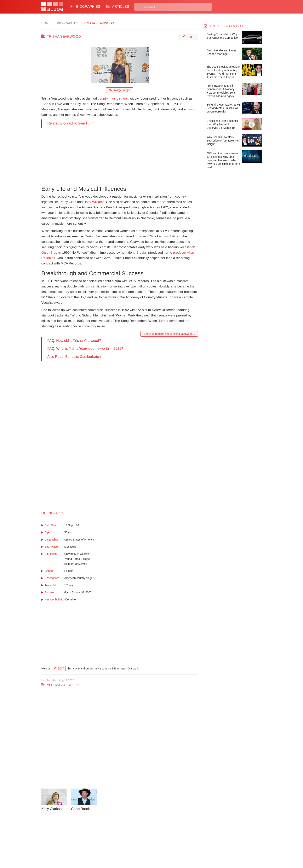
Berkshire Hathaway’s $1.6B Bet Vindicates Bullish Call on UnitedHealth (224, 108)
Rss (189, 844)
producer (180, 253)
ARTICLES (118, 7)
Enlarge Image (120, 90)
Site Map (134, 848)
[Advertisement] (120, 155)
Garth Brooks (51, 253)
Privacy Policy (167, 844)
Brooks (142, 253)
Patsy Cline (68, 202)
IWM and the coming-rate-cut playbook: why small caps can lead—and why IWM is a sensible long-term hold (223, 160)
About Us (106, 848)
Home (46, 23)
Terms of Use (166, 848)
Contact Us (107, 844)
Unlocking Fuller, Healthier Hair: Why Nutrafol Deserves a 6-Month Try (222, 124)
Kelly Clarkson (52, 809)
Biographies (67, 23)
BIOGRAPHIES (85, 7)
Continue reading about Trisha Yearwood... (169, 334)
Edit (190, 37)
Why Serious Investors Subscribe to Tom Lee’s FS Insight (223, 141)
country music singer (113, 98)
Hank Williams (94, 202)
